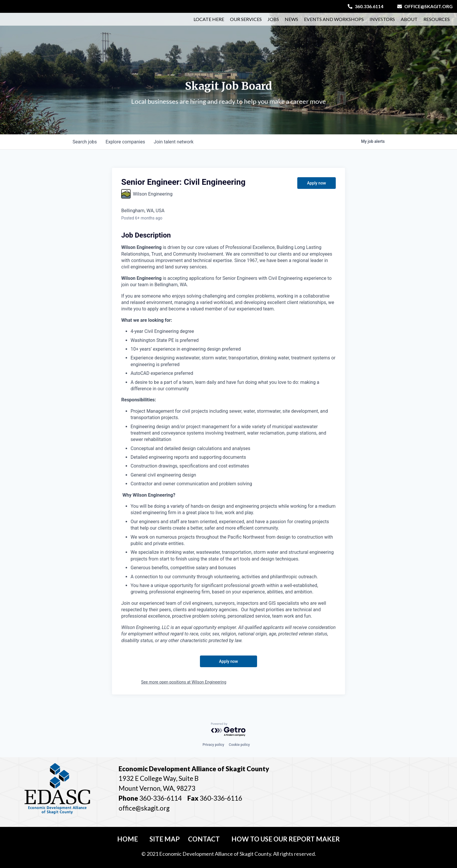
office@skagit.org (425, 6)
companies (126, 142)
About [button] (409, 22)
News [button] (291, 22)
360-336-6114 (161, 798)
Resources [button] (437, 22)
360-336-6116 (220, 798)
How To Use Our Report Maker (286, 839)
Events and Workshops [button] (334, 22)
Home (128, 839)
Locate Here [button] (209, 22)
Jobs (273, 22)
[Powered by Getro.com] (228, 730)
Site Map (165, 839)
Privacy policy (213, 745)
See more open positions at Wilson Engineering (184, 682)
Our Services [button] (246, 22)
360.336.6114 (365, 6)
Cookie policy (239, 745)
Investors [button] (382, 22)
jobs (85, 142)
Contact (204, 839)
